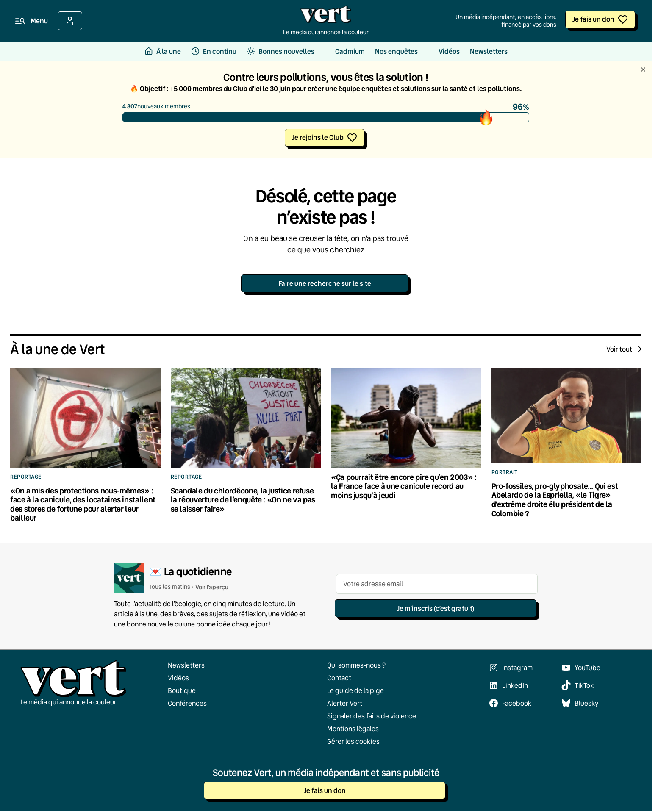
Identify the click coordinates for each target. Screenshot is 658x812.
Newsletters (186, 665)
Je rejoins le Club (318, 137)
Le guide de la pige (355, 690)
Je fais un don (593, 19)
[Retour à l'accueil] (326, 17)
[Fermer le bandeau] (643, 70)
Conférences (187, 703)
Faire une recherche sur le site (325, 283)
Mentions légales (353, 729)
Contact (339, 678)
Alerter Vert (345, 703)
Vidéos (178, 678)
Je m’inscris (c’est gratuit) (436, 608)
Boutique (182, 690)
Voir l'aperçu (212, 587)
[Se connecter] (70, 21)
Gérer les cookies (353, 741)
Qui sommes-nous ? (356, 665)
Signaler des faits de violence (372, 716)
